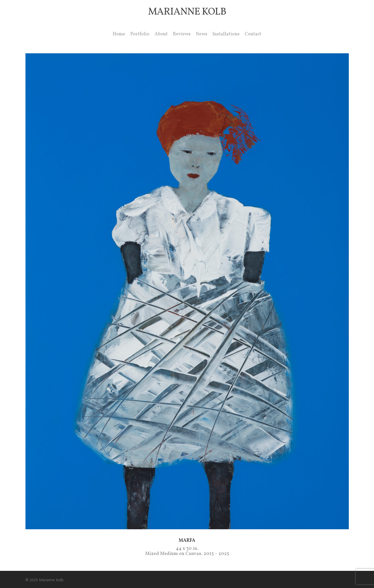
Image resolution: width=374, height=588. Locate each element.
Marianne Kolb (187, 12)
